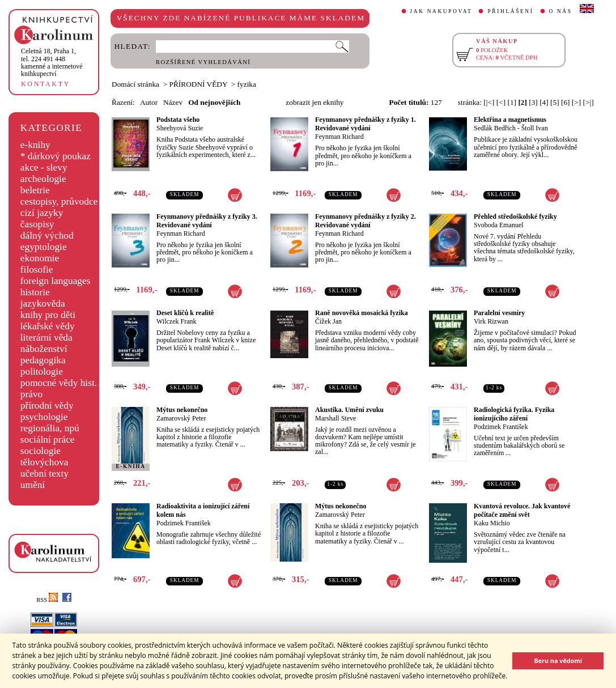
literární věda (46, 337)
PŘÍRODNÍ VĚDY (199, 84)
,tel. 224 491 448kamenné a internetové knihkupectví (52, 62)
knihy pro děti (48, 315)
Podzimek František (501, 427)
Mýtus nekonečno (182, 410)
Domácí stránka (135, 84)
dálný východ (47, 235)
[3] (533, 102)
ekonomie (40, 258)
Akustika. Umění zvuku (349, 410)
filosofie (37, 269)
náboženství (44, 349)
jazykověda (43, 303)
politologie (42, 371)
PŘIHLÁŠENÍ (510, 11)
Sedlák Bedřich (495, 128)
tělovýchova (44, 462)
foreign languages (56, 281)
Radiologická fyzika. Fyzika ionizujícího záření (514, 414)
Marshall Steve (335, 418)
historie (35, 292)
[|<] (489, 102)
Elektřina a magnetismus (510, 120)
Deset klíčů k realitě (185, 313)
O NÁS (561, 11)
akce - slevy (44, 167)
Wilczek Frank (177, 321)
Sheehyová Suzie (180, 128)
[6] (566, 102)
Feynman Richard (339, 137)
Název (173, 102)
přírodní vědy (47, 405)
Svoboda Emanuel (499, 225)
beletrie (35, 190)
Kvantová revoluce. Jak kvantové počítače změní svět (522, 510)
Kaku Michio (492, 523)
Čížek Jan (328, 321)
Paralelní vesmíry (499, 313)
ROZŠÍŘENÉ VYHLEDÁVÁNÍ (203, 62)
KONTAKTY (46, 84)
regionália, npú (50, 428)
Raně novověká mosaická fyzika (362, 313)
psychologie (44, 417)
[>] (576, 102)
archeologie (43, 179)
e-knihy (35, 145)
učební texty (44, 473)
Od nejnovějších (214, 102)
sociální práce (48, 439)
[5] (555, 102)
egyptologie (44, 247)
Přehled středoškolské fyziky (515, 216)
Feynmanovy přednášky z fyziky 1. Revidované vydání (366, 124)
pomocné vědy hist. (59, 383)
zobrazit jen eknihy (315, 102)
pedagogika (43, 360)
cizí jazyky (42, 213)
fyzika (247, 84)
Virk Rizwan (491, 321)
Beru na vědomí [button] (558, 661)
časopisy (37, 224)
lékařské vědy (48, 326)
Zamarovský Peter (181, 418)
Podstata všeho (178, 120)
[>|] (589, 102)
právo (31, 394)
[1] (512, 102)
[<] (501, 102)
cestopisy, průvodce (59, 201)
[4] (544, 102)
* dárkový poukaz (56, 156)
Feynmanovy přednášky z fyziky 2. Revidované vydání (366, 221)
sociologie (41, 451)
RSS (47, 600)
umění (33, 485)
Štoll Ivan (535, 128)
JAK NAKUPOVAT (441, 11)
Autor (149, 102)
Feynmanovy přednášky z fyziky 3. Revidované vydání (207, 221)
